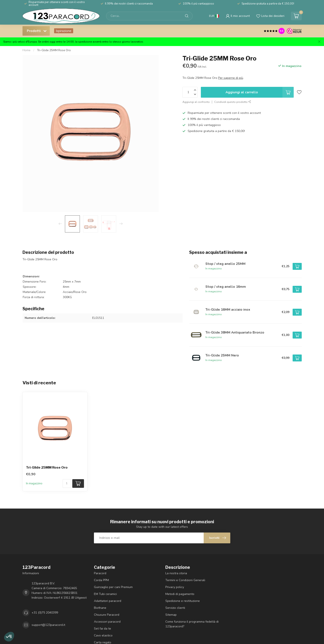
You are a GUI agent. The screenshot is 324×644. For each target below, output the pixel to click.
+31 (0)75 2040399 (45, 613)
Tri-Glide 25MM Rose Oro (54, 50)
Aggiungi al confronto (196, 102)
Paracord (100, 573)
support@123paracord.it (48, 625)
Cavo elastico (103, 635)
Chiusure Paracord (107, 615)
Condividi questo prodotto (233, 102)
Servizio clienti (175, 608)
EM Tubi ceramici (105, 594)
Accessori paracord (107, 622)
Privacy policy (175, 587)
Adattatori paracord (108, 601)
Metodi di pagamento (180, 594)
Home (27, 50)
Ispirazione (64, 31)
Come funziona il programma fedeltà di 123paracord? (192, 624)
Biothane (100, 608)
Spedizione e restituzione (183, 601)
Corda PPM (101, 580)
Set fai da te (102, 629)
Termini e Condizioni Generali (185, 580)
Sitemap (171, 615)
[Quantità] (67, 483)
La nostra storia (176, 573)
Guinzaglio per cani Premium (113, 587)
